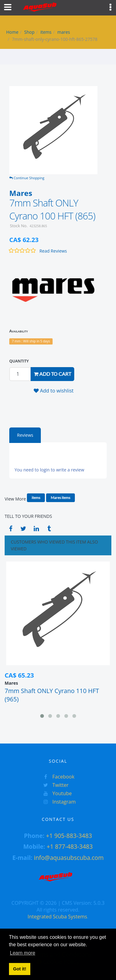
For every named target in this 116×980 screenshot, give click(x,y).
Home (12, 32)
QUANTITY (19, 361)
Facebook (57, 777)
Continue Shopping (27, 178)
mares (64, 32)
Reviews (25, 435)
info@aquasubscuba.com (69, 858)
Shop (29, 32)
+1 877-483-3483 (70, 846)
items (46, 32)
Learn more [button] (23, 953)
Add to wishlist (54, 391)
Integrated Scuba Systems (57, 917)
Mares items (60, 498)
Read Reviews (53, 251)
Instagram (58, 802)
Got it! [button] (19, 969)
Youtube (56, 793)
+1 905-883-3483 (69, 836)
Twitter (54, 785)
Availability (19, 331)
